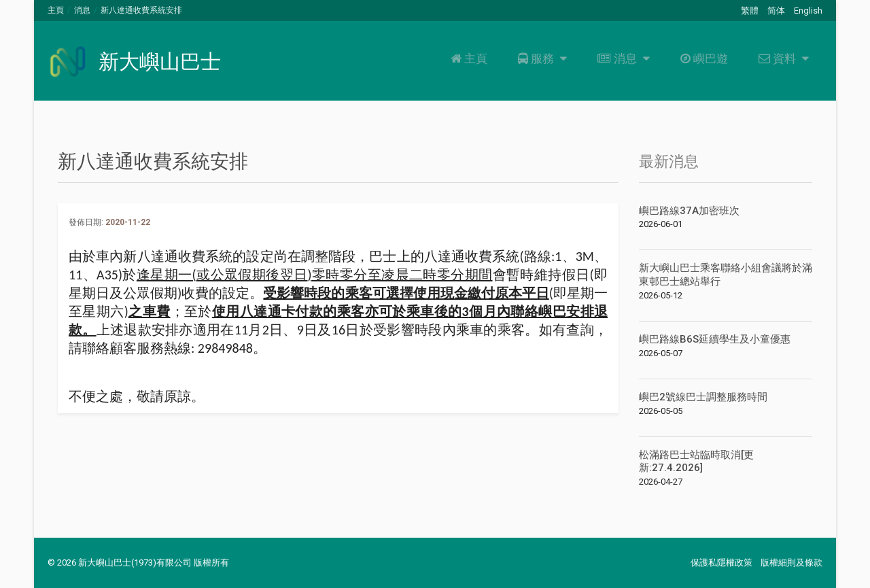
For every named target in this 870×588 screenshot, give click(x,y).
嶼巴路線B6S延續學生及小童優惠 (715, 339)
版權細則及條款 (791, 563)
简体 (776, 11)
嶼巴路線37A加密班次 (689, 211)
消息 (82, 10)
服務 (541, 58)
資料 (782, 58)
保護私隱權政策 (721, 563)
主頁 (56, 10)
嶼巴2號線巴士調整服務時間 (703, 397)
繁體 (750, 11)
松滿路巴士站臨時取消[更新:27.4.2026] (696, 462)
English (808, 11)
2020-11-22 (128, 222)
